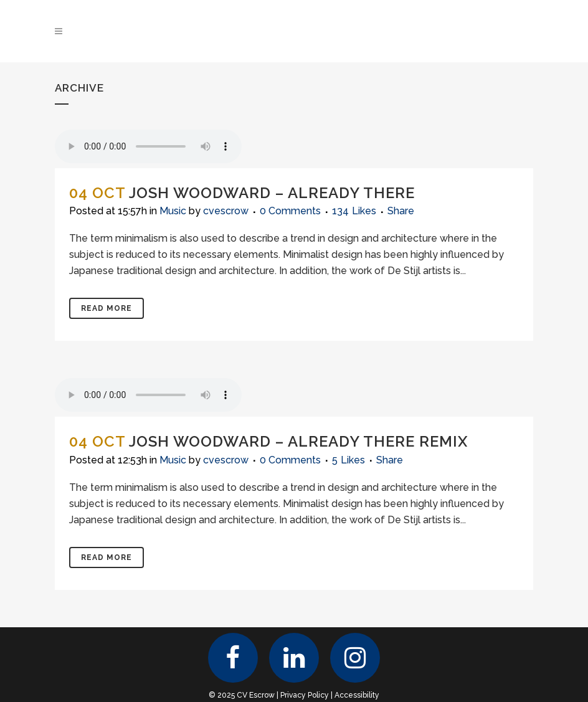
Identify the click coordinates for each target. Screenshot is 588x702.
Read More (107, 308)
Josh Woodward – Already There (272, 193)
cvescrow (226, 211)
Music (173, 211)
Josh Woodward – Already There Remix (298, 441)
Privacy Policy (305, 695)
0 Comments (290, 211)
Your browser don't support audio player (148, 146)
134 (354, 211)
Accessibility (357, 695)
